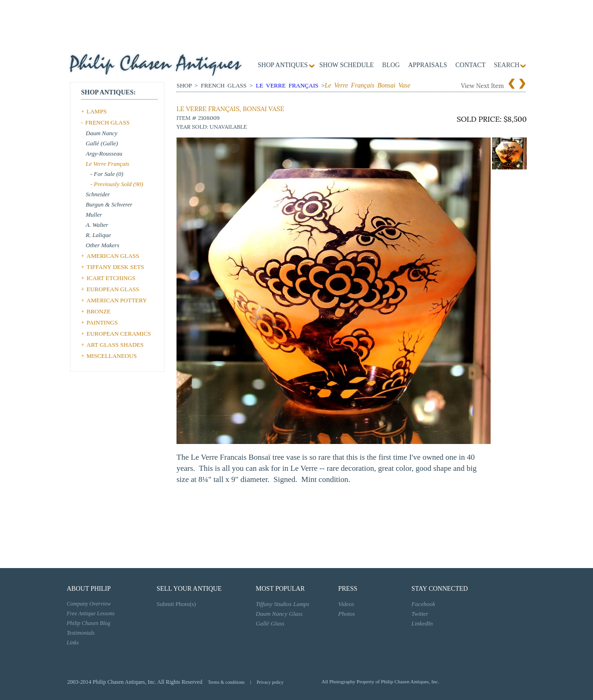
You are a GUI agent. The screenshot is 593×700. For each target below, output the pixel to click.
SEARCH (507, 65)
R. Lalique (98, 235)
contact (470, 65)
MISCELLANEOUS (112, 356)
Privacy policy (270, 682)
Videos (346, 604)
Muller (94, 215)
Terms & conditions (226, 682)
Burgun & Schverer (109, 204)
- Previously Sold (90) (117, 184)
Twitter (420, 614)
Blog (391, 65)
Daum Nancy (101, 133)
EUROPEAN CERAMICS (119, 334)
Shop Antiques (283, 65)
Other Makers (103, 245)
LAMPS (97, 111)
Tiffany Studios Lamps (283, 604)
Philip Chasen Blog (88, 623)
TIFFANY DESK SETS (115, 267)
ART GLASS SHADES (115, 345)
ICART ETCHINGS (111, 278)
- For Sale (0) (107, 174)
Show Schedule (347, 65)
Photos (347, 614)
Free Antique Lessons (91, 613)
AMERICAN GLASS (113, 256)
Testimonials (81, 633)
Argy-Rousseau (104, 153)
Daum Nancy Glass (279, 614)
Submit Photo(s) (176, 604)
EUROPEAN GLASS (113, 289)
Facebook (423, 604)
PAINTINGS (102, 322)
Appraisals (428, 65)
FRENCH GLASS (107, 122)
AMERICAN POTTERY (117, 300)
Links (73, 643)
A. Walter (97, 225)
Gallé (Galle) (102, 143)
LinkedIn (422, 623)
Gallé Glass (270, 623)
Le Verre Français (107, 164)
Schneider (98, 194)
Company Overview (89, 604)
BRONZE (99, 311)
